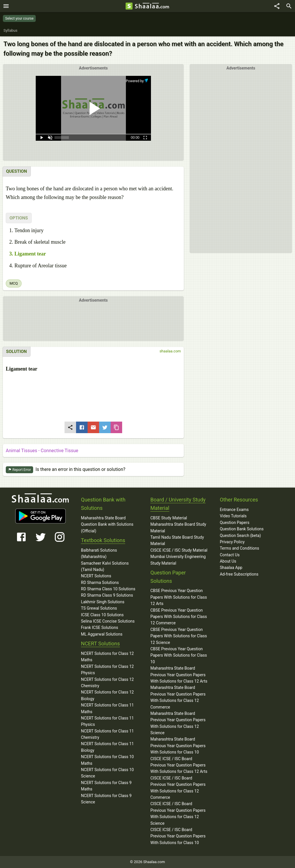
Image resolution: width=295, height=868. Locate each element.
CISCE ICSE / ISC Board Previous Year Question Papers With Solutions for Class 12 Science (178, 813)
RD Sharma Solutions (100, 583)
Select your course (19, 18)
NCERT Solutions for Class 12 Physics (107, 670)
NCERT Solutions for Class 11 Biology (107, 747)
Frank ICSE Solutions (100, 627)
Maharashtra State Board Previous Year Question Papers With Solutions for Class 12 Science (178, 723)
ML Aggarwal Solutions (102, 634)
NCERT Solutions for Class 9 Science (106, 799)
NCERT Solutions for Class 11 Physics (107, 721)
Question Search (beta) (240, 536)
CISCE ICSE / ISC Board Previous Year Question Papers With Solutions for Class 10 (178, 836)
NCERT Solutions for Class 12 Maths (107, 657)
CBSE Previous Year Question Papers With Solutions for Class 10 (179, 655)
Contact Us (230, 555)
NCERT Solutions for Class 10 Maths (107, 760)
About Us (228, 561)
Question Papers (235, 523)
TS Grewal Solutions (99, 608)
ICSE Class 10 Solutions (102, 615)
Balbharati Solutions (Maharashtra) (99, 553)
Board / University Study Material (178, 504)
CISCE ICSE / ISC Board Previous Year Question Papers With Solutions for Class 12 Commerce (178, 788)
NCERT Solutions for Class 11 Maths (107, 708)
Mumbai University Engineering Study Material (178, 560)
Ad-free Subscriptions (239, 574)
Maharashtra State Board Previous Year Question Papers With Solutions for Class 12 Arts (179, 675)
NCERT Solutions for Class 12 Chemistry (107, 683)
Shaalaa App (231, 568)
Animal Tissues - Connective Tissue (42, 451)
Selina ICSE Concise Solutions (108, 621)
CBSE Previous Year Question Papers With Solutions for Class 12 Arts (179, 597)
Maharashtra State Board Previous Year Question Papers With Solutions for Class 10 (178, 746)
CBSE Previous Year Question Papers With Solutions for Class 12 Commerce (179, 617)
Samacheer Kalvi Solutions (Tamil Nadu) (105, 566)
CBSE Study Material (169, 518)
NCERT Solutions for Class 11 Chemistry (107, 734)
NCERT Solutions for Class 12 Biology (107, 695)
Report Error (19, 470)
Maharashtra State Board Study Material (178, 527)
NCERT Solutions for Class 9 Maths (106, 786)
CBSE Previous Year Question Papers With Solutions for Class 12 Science (179, 636)
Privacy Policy (232, 542)
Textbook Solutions (103, 540)
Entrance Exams (234, 510)
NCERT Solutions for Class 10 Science (107, 773)
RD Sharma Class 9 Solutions (107, 595)
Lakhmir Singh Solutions (103, 602)
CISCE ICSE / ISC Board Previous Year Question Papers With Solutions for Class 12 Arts (179, 765)
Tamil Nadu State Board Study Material (177, 540)
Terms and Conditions (240, 548)
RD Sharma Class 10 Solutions (108, 589)
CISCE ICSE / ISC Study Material (179, 550)
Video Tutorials (233, 516)
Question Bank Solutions (242, 529)
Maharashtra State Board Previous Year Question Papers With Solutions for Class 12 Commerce (178, 697)
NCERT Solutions (96, 576)
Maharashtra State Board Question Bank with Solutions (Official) (107, 524)
